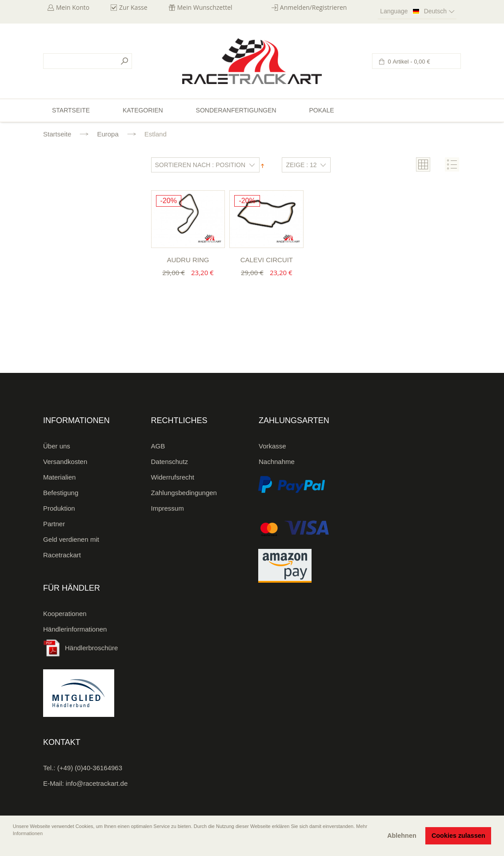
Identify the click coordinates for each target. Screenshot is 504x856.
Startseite (57, 134)
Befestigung (61, 493)
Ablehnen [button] (402, 836)
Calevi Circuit (267, 260)
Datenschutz (170, 462)
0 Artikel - (408, 62)
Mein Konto (73, 7)
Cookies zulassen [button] (458, 836)
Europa (108, 134)
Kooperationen (65, 614)
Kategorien (143, 110)
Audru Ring (188, 260)
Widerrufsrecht (173, 477)
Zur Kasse (133, 7)
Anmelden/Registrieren (314, 7)
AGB (158, 446)
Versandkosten (65, 462)
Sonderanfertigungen (236, 110)
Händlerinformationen (75, 629)
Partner (54, 524)
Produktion (59, 508)
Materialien (59, 477)
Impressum (168, 508)
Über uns (57, 446)
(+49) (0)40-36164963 (90, 768)
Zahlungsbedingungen (184, 493)
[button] (14, 846)
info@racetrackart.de (97, 783)
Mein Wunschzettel (205, 7)
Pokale (321, 110)
